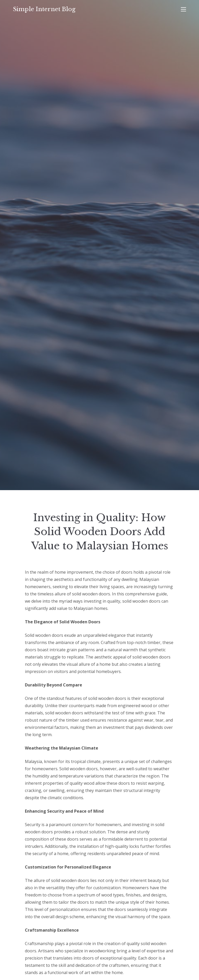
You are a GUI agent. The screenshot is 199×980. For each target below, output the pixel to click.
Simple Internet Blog (44, 9)
